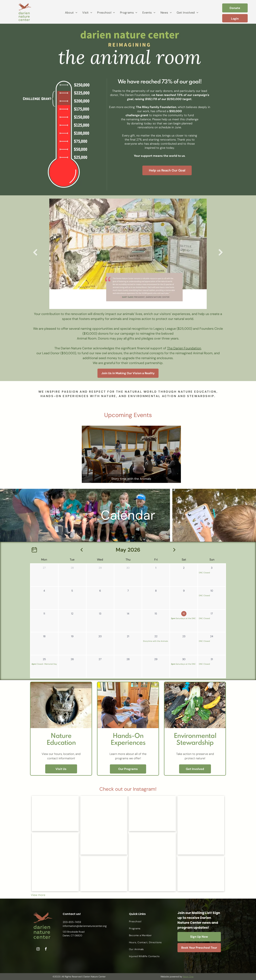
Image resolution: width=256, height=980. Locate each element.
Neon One (188, 977)
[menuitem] (71, 13)
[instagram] (38, 949)
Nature (61, 736)
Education (61, 743)
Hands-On (128, 736)
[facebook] (46, 949)
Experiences (128, 743)
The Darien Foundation (184, 348)
